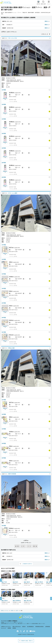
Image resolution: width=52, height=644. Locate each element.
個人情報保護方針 (30, 627)
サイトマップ (4, 628)
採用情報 (14, 628)
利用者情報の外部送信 (39, 627)
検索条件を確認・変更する (27, 641)
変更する (47, 21)
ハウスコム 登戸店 (13, 102)
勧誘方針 (24, 627)
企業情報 (9, 628)
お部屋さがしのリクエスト (6, 627)
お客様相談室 (48, 627)
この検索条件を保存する (27, 564)
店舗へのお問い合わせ (17, 627)
